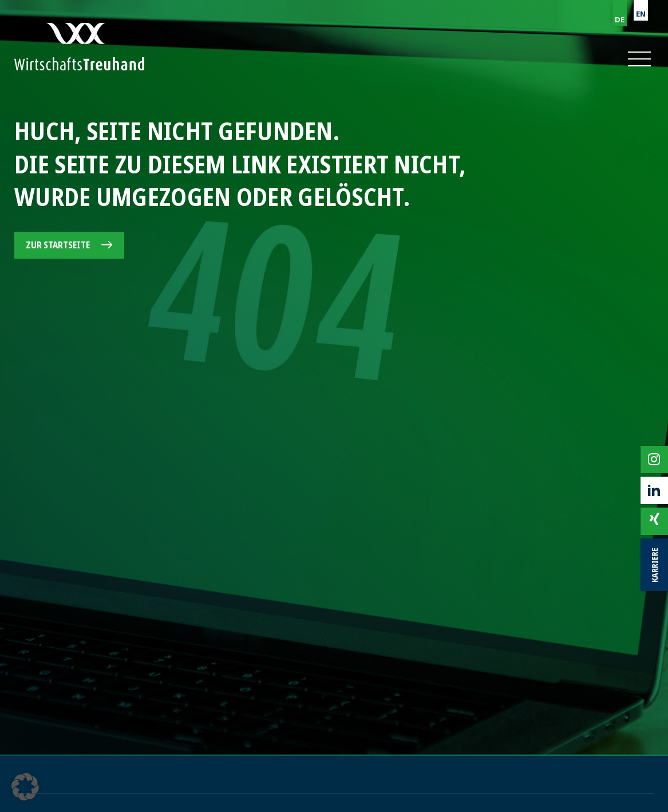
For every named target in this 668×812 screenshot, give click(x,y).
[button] (639, 59)
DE (620, 19)
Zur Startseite (58, 245)
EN (641, 14)
